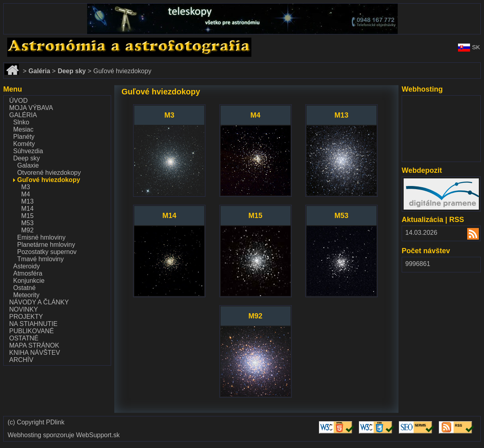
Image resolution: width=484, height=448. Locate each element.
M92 (27, 230)
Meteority (26, 295)
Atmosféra (28, 273)
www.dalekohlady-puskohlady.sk (49, 7)
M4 (26, 194)
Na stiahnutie (33, 324)
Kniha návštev (35, 353)
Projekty (26, 317)
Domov (13, 66)
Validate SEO (418, 421)
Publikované (32, 331)
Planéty (24, 137)
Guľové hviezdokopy (49, 180)
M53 (27, 223)
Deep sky (27, 158)
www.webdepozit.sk (432, 182)
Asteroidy (27, 266)
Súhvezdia (28, 151)
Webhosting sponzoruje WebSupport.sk (64, 435)
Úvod (18, 101)
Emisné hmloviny (41, 237)
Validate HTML (330, 425)
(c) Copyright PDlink (36, 422)
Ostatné (24, 288)
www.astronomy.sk (30, 41)
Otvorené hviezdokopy (49, 173)
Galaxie (28, 165)
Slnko (21, 122)
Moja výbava (31, 108)
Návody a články (39, 302)
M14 (27, 209)
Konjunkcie (29, 281)
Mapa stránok (34, 345)
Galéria (23, 115)
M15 (27, 216)
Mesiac (23, 129)
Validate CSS (378, 421)
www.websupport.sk (432, 101)
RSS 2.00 (468, 235)
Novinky (24, 309)
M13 (27, 201)
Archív (21, 360)
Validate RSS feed (458, 425)
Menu (13, 89)
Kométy (24, 144)
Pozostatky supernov (47, 252)
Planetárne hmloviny (46, 245)
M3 (26, 187)
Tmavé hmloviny (40, 259)
